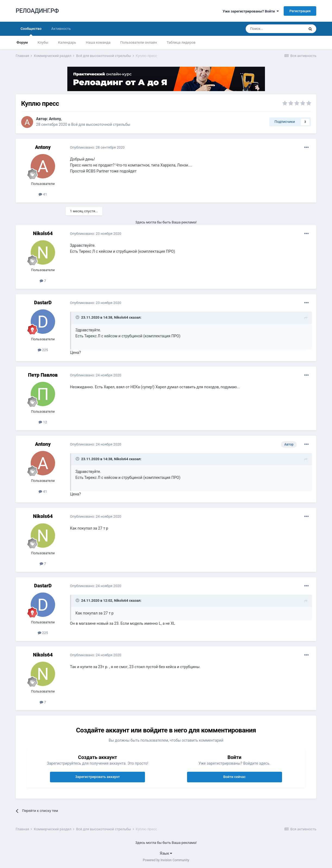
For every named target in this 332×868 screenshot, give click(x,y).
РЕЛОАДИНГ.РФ (37, 11)
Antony (55, 119)
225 (43, 350)
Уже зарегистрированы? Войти (251, 11)
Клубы (43, 42)
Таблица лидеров (181, 42)
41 (43, 194)
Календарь (67, 42)
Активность (61, 29)
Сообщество (31, 31)
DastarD (43, 302)
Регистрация (300, 11)
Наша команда (98, 42)
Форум (22, 42)
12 (43, 422)
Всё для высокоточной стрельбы (101, 124)
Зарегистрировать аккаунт (97, 777)
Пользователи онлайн (139, 42)
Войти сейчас (234, 777)
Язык (166, 853)
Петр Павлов (43, 375)
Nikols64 (43, 233)
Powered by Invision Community (166, 860)
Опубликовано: (97, 147)
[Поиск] (275, 29)
